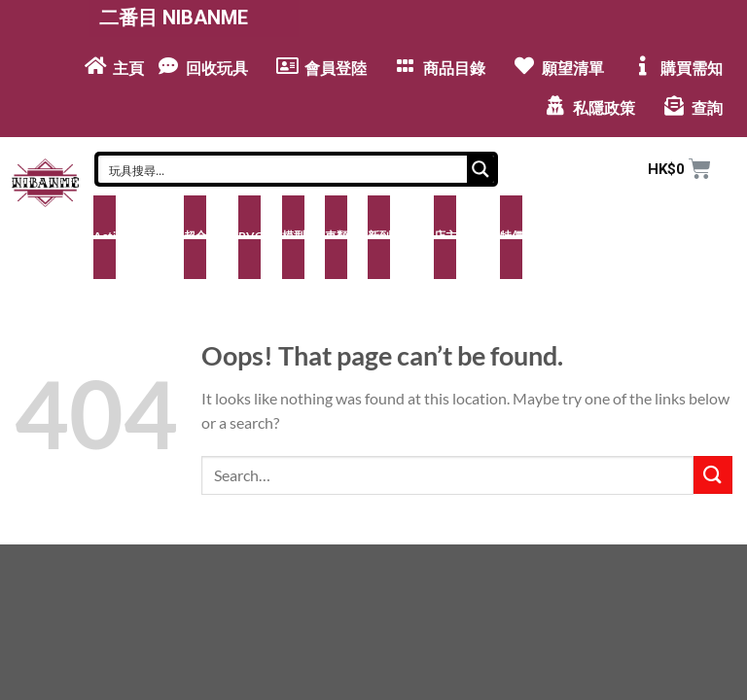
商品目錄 (454, 69)
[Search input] (284, 169)
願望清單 (573, 69)
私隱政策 (604, 108)
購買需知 (692, 69)
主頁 (128, 69)
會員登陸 (336, 69)
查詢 (707, 108)
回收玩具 (217, 69)
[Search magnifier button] (480, 169)
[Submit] (713, 475)
